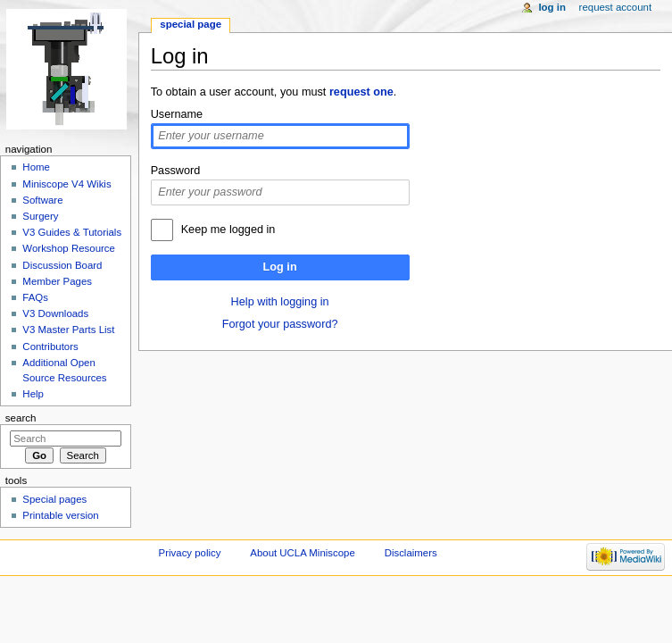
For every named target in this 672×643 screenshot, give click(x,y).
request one (361, 92)
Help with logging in (280, 302)
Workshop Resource (69, 248)
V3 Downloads (55, 313)
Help (33, 394)
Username (177, 114)
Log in (280, 267)
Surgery (40, 216)
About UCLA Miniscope (302, 553)
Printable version (60, 515)
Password (176, 171)
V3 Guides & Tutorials (72, 232)
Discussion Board (62, 265)
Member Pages (57, 281)
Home (36, 167)
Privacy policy (190, 553)
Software (42, 200)
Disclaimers (411, 553)
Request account (616, 7)
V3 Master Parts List (68, 330)
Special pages (54, 499)
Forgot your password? (280, 324)
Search (21, 418)
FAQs (35, 297)
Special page (191, 24)
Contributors (50, 347)
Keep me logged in (228, 230)
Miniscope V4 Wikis (66, 184)
